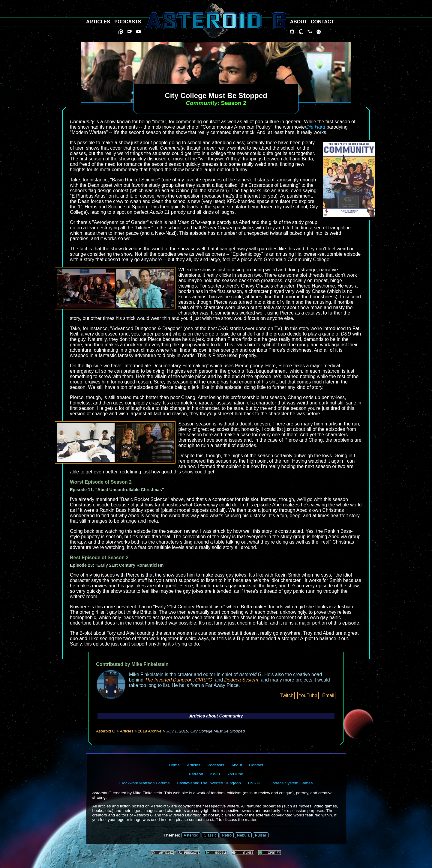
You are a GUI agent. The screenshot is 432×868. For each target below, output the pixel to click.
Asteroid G (106, 731)
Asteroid (191, 835)
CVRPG (204, 680)
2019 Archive (150, 731)
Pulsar (261, 835)
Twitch (287, 695)
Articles (127, 731)
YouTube (308, 695)
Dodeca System (241, 680)
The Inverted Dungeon (169, 680)
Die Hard (316, 127)
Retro (227, 835)
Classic (210, 835)
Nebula (243, 835)
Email (328, 695)
